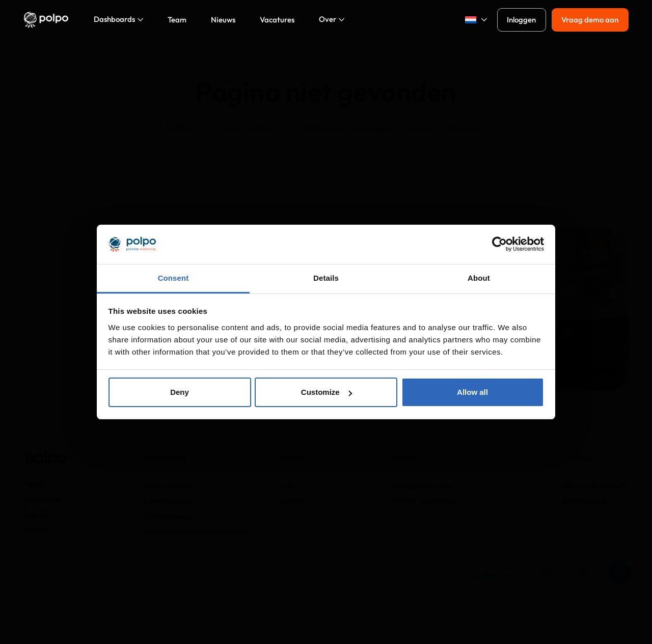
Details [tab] (326, 278)
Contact (292, 501)
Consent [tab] (173, 278)
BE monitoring (166, 516)
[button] (472, 20)
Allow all (472, 392)
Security (39, 530)
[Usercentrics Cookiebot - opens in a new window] (499, 244)
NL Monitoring (167, 486)
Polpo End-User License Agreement (74, 623)
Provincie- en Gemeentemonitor (197, 532)
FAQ (286, 486)
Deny (180, 392)
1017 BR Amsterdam (424, 501)
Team (35, 484)
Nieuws (37, 515)
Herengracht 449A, (424, 486)
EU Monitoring (167, 501)
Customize (327, 392)
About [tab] (479, 278)
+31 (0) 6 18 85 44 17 (595, 486)
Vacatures (43, 500)
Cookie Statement (232, 623)
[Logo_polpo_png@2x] (46, 20)
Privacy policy (166, 623)
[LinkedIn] (622, 623)
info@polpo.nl (585, 501)
